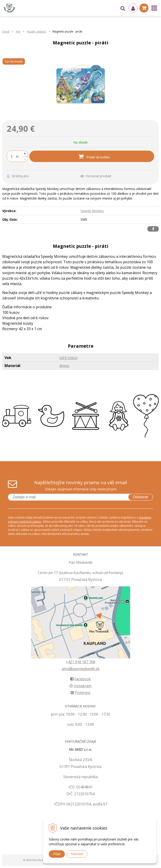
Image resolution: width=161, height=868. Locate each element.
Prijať (57, 854)
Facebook (80, 679)
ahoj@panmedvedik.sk (81, 669)
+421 (70, 662)
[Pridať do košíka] (92, 156)
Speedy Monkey (92, 211)
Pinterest (81, 693)
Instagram (80, 686)
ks (17, 156)
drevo (64, 366)
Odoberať (141, 497)
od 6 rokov (68, 358)
